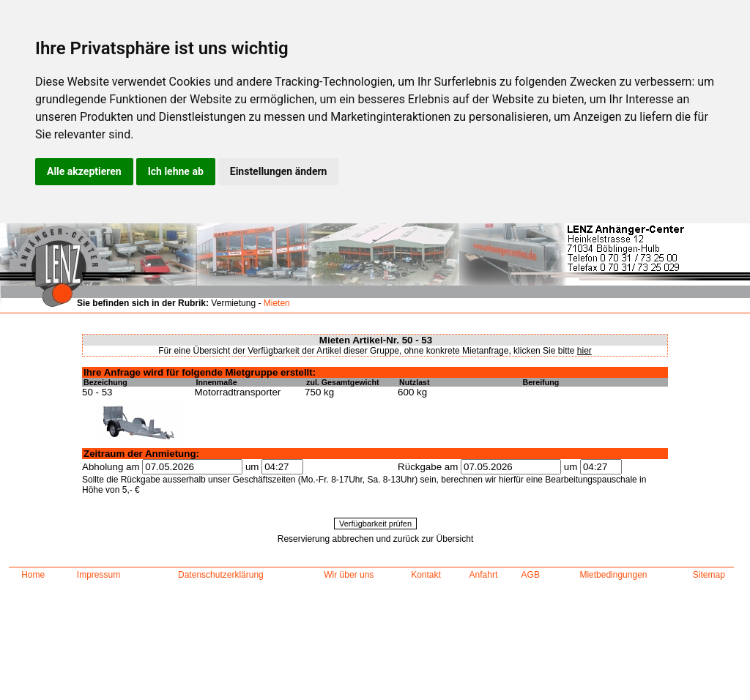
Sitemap (709, 575)
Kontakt (426, 575)
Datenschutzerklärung (221, 575)
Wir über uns (349, 575)
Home (33, 575)
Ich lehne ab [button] (176, 171)
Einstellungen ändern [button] (279, 171)
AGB (531, 575)
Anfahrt (484, 575)
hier (584, 351)
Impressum (99, 575)
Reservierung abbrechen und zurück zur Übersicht (375, 539)
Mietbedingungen (613, 575)
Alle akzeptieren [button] (84, 171)
